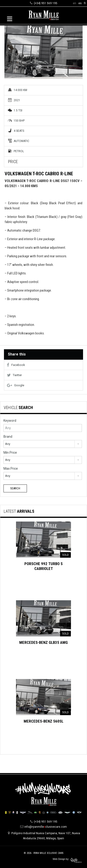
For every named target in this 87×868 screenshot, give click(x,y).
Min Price (10, 453)
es (80, 3)
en (74, 3)
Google (16, 385)
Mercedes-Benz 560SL (43, 721)
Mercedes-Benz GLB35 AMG (43, 642)
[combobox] (43, 444)
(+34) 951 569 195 (46, 3)
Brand (8, 437)
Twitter (14, 375)
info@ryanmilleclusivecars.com (46, 827)
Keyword (10, 421)
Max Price (11, 469)
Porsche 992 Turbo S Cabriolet (43, 566)
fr (85, 3)
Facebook (16, 365)
